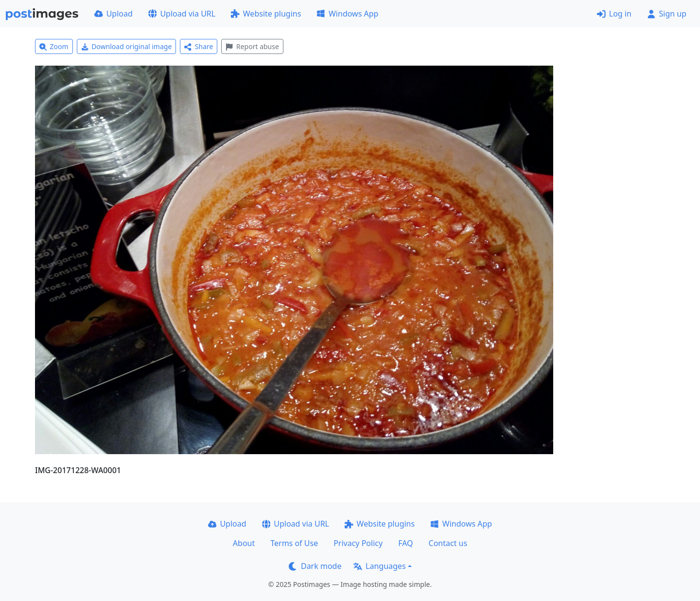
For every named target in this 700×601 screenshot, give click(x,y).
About (244, 543)
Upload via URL (182, 14)
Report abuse (252, 46)
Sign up (667, 14)
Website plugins (266, 14)
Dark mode (315, 566)
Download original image (127, 46)
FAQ (405, 543)
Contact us (448, 543)
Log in (614, 14)
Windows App (347, 14)
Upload (114, 14)
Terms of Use (294, 543)
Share (199, 46)
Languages (379, 566)
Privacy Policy (358, 543)
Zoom (54, 46)
